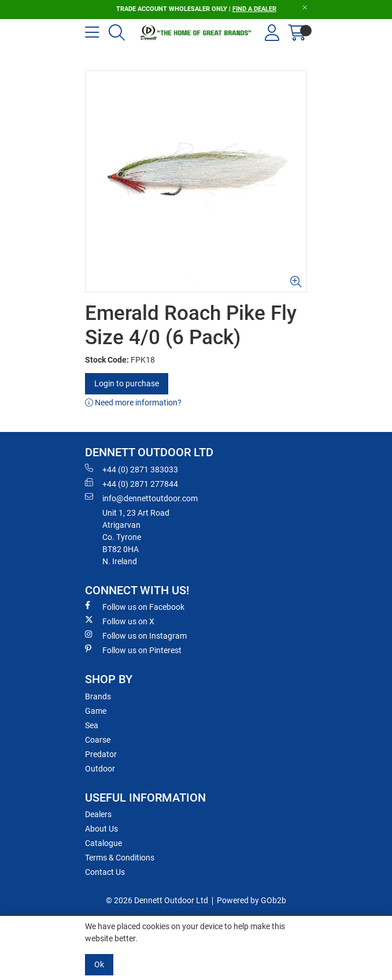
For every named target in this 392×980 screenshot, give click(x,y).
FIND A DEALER (254, 9)
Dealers (98, 814)
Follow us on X (120, 621)
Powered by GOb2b (252, 900)
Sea (92, 725)
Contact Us (105, 872)
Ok (99, 964)
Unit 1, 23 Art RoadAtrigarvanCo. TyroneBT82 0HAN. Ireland (136, 537)
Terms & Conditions (120, 858)
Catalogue (103, 843)
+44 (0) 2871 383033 (132, 469)
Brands (98, 696)
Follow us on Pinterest (133, 650)
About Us (101, 829)
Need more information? (133, 403)
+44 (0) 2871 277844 (132, 483)
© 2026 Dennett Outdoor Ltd (157, 900)
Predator (101, 754)
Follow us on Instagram (136, 635)
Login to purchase (127, 383)
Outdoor (100, 769)
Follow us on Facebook (135, 606)
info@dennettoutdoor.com (141, 498)
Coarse (98, 740)
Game (96, 711)
